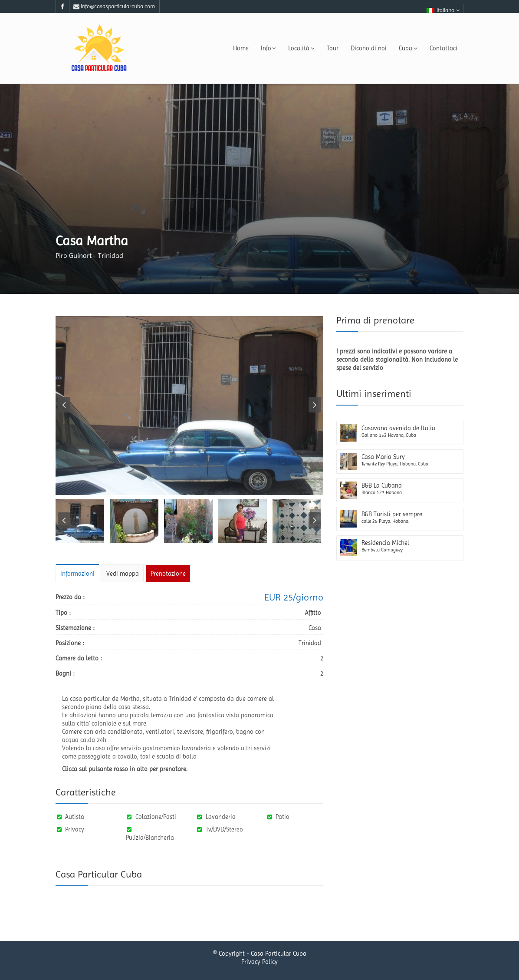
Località (301, 48)
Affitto (313, 613)
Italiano (443, 10)
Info (269, 48)
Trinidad (310, 643)
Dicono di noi (369, 48)
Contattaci (443, 48)
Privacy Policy (259, 963)
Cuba (408, 48)
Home (241, 48)
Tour (333, 48)
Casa (315, 628)
